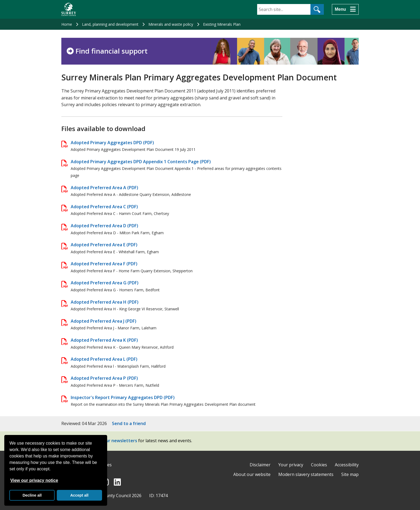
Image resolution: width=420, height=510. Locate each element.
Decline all (32, 495)
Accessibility (347, 465)
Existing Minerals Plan (222, 24)
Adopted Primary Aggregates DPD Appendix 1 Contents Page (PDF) (141, 162)
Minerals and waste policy (171, 24)
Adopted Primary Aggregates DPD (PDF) (112, 143)
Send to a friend (129, 423)
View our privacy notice (34, 480)
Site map (350, 474)
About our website (252, 474)
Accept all (79, 495)
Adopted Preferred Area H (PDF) (105, 302)
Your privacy (291, 465)
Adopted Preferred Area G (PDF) (105, 283)
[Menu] (345, 9)
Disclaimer (260, 465)
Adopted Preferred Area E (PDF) (104, 245)
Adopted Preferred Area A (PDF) (104, 188)
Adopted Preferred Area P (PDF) (104, 378)
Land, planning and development (110, 24)
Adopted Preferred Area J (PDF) (104, 321)
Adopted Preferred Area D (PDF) (104, 226)
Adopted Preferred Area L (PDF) (104, 359)
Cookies (319, 465)
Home (67, 24)
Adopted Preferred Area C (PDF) (104, 207)
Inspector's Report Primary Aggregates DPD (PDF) (123, 397)
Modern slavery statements (306, 474)
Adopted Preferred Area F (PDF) (104, 264)
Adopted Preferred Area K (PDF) (104, 340)
